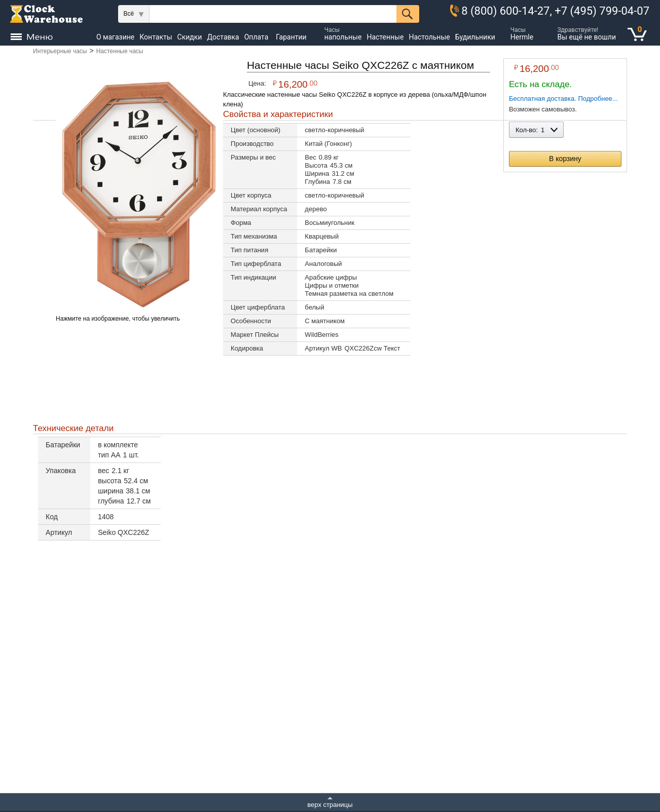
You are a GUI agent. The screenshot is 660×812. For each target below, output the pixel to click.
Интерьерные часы (60, 51)
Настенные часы (120, 51)
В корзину (565, 159)
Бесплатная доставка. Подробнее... (563, 99)
